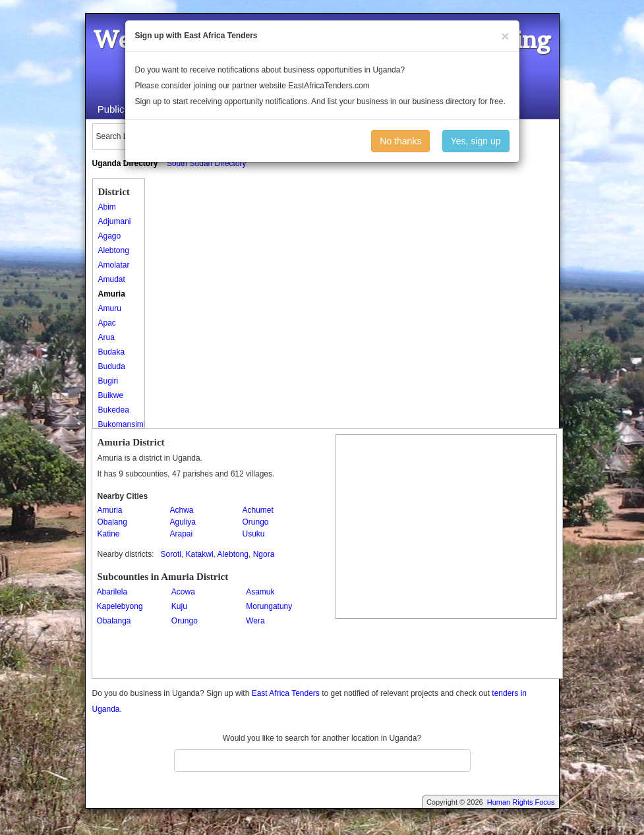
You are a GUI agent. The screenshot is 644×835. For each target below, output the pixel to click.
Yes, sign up (476, 141)
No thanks (400, 141)
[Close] (505, 36)
